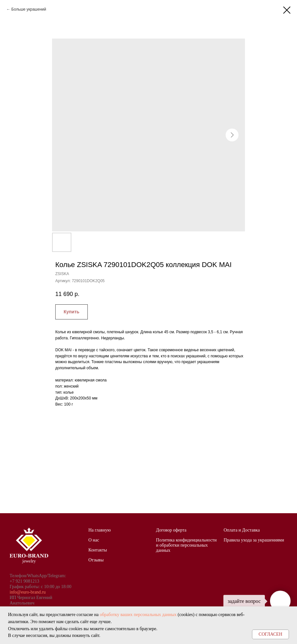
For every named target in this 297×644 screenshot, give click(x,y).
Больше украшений (29, 9)
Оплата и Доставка (242, 530)
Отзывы (96, 560)
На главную (100, 530)
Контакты (98, 550)
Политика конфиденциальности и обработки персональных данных (186, 545)
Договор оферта (171, 530)
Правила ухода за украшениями (254, 540)
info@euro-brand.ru (28, 592)
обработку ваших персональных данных (138, 615)
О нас (94, 540)
